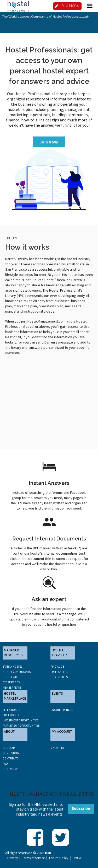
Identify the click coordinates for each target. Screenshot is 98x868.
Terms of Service (33, 858)
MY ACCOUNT (62, 731)
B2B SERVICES (11, 682)
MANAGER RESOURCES (13, 653)
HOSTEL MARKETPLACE (15, 696)
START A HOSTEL (12, 667)
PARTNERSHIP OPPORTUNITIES (21, 726)
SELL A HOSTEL (12, 710)
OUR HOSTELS (59, 677)
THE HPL (11, 238)
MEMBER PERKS (12, 688)
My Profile (58, 748)
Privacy (13, 858)
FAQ (5, 764)
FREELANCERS (59, 672)
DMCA (77, 858)
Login (86, 17)
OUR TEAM (9, 748)
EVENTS (57, 693)
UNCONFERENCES (62, 710)
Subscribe (81, 808)
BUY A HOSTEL (11, 715)
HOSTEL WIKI (10, 677)
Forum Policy (59, 858)
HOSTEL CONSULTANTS (17, 672)
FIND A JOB (57, 667)
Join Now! (49, 142)
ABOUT (9, 731)
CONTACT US (10, 769)
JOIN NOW (67, 6)
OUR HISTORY (11, 753)
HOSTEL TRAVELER (59, 653)
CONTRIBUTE (10, 758)
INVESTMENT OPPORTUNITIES (21, 720)
